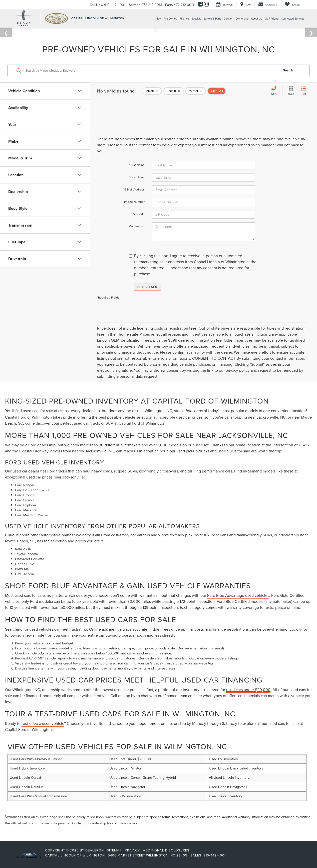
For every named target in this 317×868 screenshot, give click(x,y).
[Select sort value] (275, 91)
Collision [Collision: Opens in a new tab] (228, 19)
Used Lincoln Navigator (127, 787)
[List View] (304, 91)
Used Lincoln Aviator (125, 768)
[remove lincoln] (174, 91)
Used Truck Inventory (226, 796)
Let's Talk (147, 287)
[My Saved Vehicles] (292, 5)
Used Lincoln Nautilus (27, 787)
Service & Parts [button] (212, 19)
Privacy (132, 850)
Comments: (137, 226)
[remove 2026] (152, 91)
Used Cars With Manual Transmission (38, 796)
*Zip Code (138, 214)
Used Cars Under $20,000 (130, 759)
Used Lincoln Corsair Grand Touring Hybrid (143, 778)
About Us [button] (256, 19)
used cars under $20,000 (248, 690)
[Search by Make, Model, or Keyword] (151, 71)
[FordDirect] (29, 855)
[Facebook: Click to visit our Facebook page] (201, 5)
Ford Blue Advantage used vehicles (238, 595)
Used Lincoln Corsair (26, 778)
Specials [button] (196, 19)
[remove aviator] (196, 91)
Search (288, 70)
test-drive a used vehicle (43, 723)
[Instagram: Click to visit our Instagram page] (206, 5)
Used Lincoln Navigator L (228, 787)
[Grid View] (290, 91)
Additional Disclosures (166, 850)
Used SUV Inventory (125, 796)
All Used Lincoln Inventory (229, 778)
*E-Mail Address (134, 189)
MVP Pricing (271, 19)
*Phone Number (134, 202)
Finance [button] (184, 19)
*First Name (137, 165)
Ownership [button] (242, 19)
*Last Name (137, 177)
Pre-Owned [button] (171, 19)
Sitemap (114, 850)
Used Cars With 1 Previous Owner (36, 759)
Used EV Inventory (223, 759)
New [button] (159, 19)
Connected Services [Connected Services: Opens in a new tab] (293, 19)
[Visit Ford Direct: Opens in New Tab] (230, 855)
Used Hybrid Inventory (27, 768)
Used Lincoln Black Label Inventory (236, 768)
